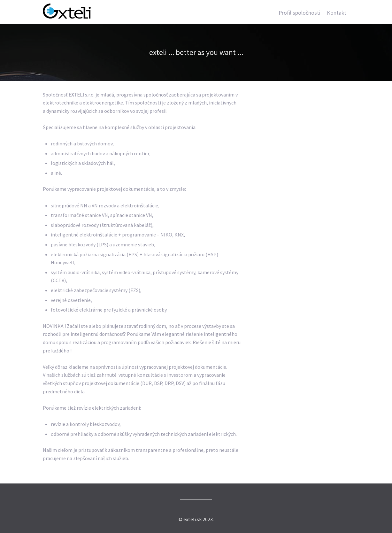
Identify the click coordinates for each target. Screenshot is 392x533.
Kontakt (337, 13)
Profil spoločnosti (300, 13)
